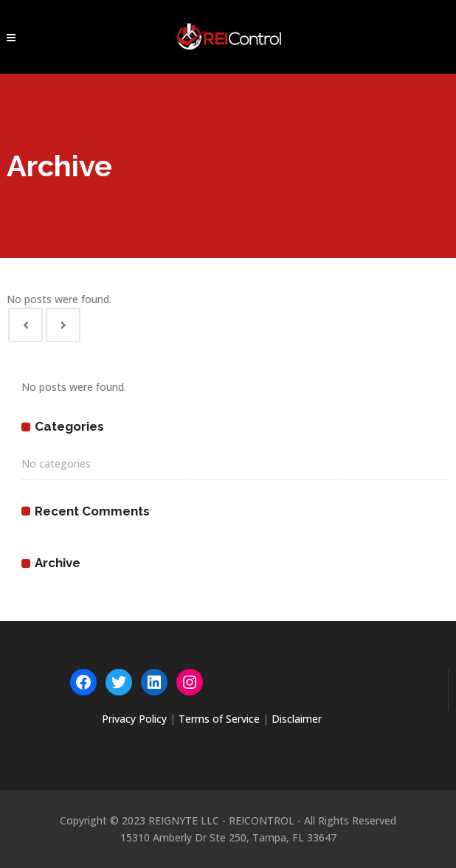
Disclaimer (297, 719)
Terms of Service (219, 719)
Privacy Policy (134, 719)
